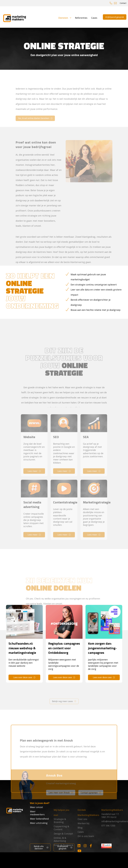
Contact (123, 3)
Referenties (81, 18)
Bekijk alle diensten (39, 847)
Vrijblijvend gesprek (115, 17)
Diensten (65, 18)
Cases (94, 18)
